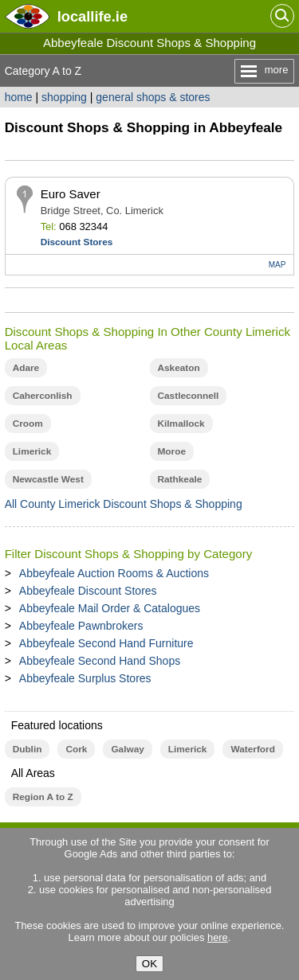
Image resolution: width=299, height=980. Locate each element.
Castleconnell (189, 396)
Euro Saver (71, 194)
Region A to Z (43, 797)
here (218, 937)
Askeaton (179, 368)
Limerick (32, 451)
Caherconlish (43, 396)
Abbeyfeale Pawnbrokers (81, 626)
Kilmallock (181, 424)
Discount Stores (77, 242)
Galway (127, 749)
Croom (28, 424)
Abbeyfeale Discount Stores (88, 591)
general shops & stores (153, 97)
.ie (92, 16)
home (19, 97)
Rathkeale (180, 479)
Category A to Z (43, 71)
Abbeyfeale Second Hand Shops (100, 661)
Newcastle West (48, 479)
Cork (76, 749)
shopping (64, 97)
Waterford (252, 749)
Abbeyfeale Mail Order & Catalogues (110, 608)
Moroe (172, 451)
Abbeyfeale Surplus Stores (85, 678)
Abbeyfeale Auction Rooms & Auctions (114, 573)
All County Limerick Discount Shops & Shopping (124, 504)
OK (149, 964)
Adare (26, 368)
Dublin (28, 749)
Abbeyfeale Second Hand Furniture (106, 643)
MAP (277, 265)
